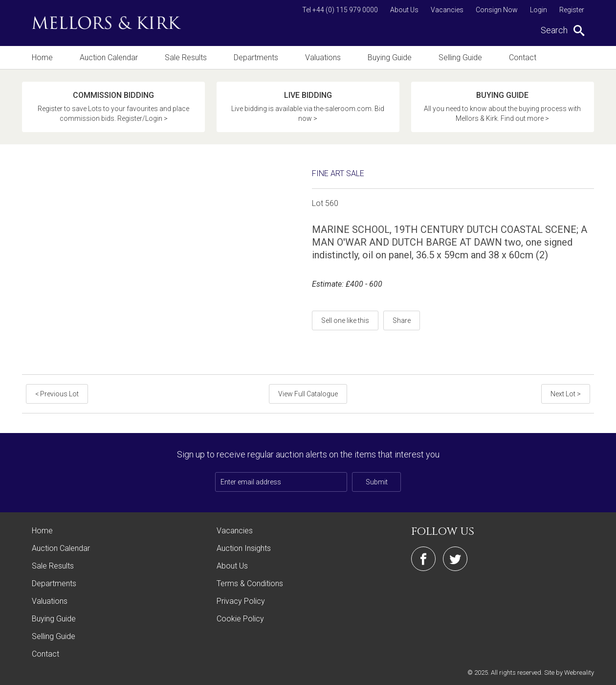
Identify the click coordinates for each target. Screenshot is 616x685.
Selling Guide (460, 57)
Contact (523, 57)
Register (572, 10)
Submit (377, 482)
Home (42, 57)
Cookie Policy (240, 619)
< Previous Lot (57, 394)
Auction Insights (244, 548)
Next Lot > (566, 394)
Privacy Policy (241, 601)
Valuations (323, 57)
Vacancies (447, 10)
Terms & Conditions (250, 583)
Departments (256, 57)
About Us (404, 10)
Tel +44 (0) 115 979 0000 (340, 10)
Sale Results (186, 57)
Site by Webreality (569, 673)
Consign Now (497, 10)
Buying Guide (390, 57)
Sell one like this (345, 320)
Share (402, 320)
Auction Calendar (109, 57)
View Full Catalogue (308, 394)
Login (539, 10)
